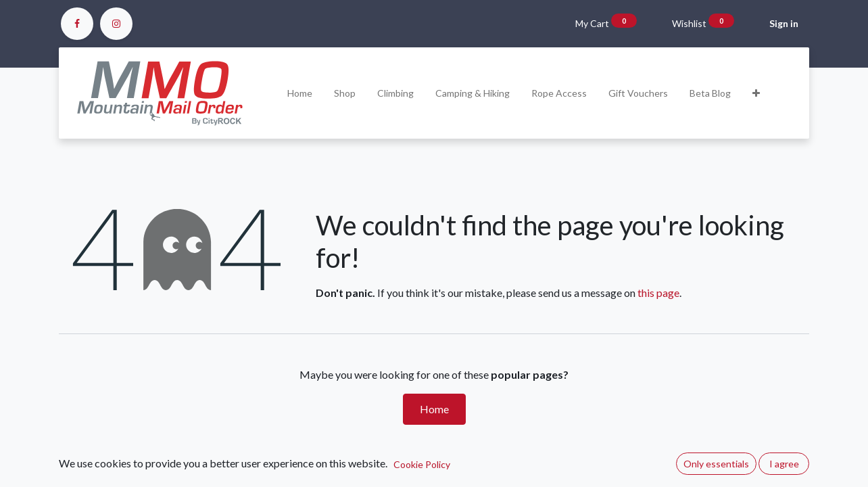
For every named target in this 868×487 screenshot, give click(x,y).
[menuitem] (300, 93)
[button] (756, 93)
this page (658, 293)
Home (434, 409)
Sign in (784, 23)
